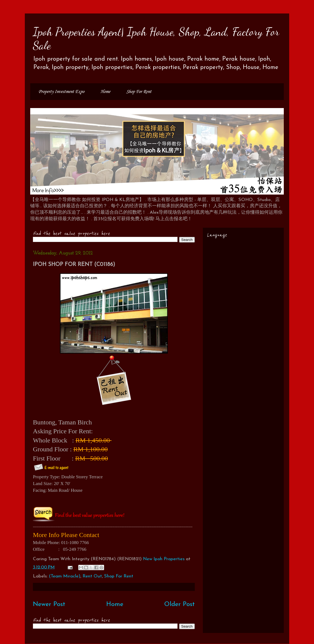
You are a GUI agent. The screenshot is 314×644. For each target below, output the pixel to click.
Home (105, 92)
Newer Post (49, 604)
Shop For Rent (139, 92)
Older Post (180, 604)
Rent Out (92, 576)
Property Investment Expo (61, 92)
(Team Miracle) (65, 576)
